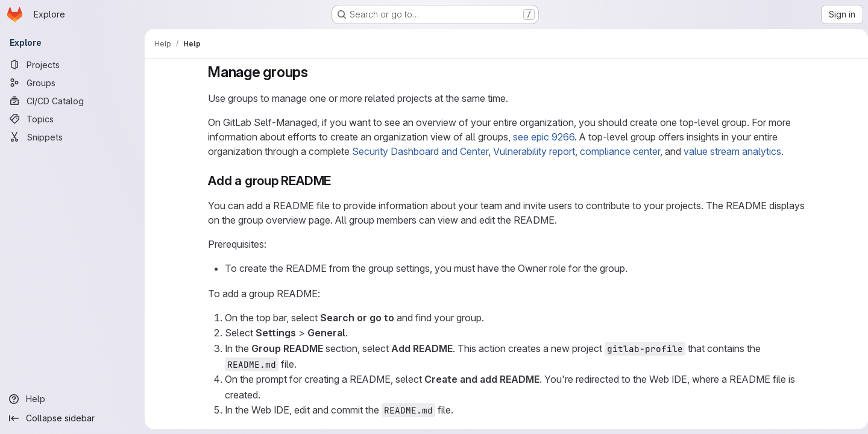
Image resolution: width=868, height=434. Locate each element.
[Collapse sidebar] (72, 418)
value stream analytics (730, 151)
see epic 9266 (541, 137)
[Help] (72, 399)
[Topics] (72, 119)
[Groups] (72, 83)
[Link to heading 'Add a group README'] (335, 181)
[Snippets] (72, 137)
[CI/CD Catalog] (72, 101)
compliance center (618, 151)
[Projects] (72, 64)
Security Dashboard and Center (418, 151)
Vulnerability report (532, 151)
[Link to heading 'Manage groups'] (313, 72)
